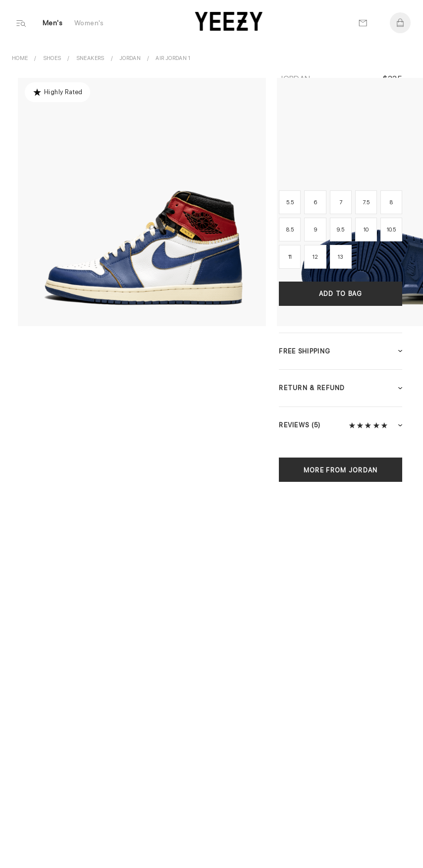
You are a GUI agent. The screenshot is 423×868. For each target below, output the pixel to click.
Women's (89, 23)
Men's (53, 23)
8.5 (290, 230)
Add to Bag (341, 294)
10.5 (391, 230)
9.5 (340, 230)
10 (366, 230)
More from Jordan (341, 470)
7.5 (366, 203)
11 (290, 257)
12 (315, 257)
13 (341, 257)
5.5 (290, 203)
